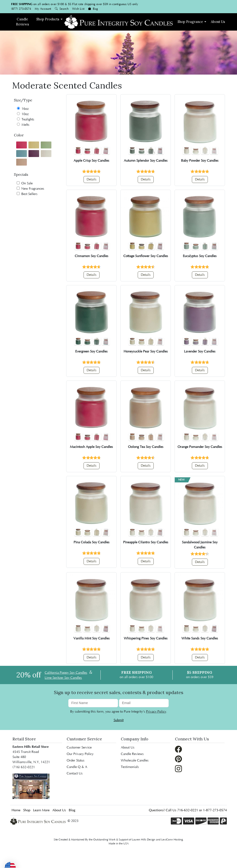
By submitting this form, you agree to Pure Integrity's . (119, 712)
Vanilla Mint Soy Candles (92, 638)
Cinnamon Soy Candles (92, 256)
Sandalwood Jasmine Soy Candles (200, 545)
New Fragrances (30, 189)
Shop (48, 19)
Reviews (22, 22)
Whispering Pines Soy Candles (146, 638)
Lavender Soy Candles (200, 352)
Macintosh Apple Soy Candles (91, 447)
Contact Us (75, 774)
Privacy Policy (156, 712)
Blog (72, 810)
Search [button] (62, 9)
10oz (23, 114)
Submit (119, 720)
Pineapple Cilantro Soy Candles (146, 542)
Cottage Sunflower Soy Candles (146, 256)
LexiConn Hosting (172, 840)
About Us (218, 22)
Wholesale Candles (135, 761)
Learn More (41, 810)
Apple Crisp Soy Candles (91, 161)
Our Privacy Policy (80, 754)
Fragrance (190, 22)
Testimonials (130, 767)
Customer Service (84, 739)
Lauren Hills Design (144, 840)
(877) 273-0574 (21, 9)
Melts (23, 125)
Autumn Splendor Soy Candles (146, 161)
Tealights (26, 119)
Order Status (76, 761)
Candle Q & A (77, 767)
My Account (43, 9)
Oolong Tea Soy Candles (146, 447)
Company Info (135, 739)
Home (16, 810)
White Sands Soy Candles (200, 638)
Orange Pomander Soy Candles (200, 447)
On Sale (25, 183)
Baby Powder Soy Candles (200, 161)
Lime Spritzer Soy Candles (63, 678)
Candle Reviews (132, 754)
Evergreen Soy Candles (91, 352)
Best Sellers (27, 194)
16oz (23, 109)
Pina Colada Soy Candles (92, 542)
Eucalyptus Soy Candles (200, 256)
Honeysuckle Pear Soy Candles (146, 352)
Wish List (78, 9)
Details (92, 179)
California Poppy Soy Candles (66, 673)
